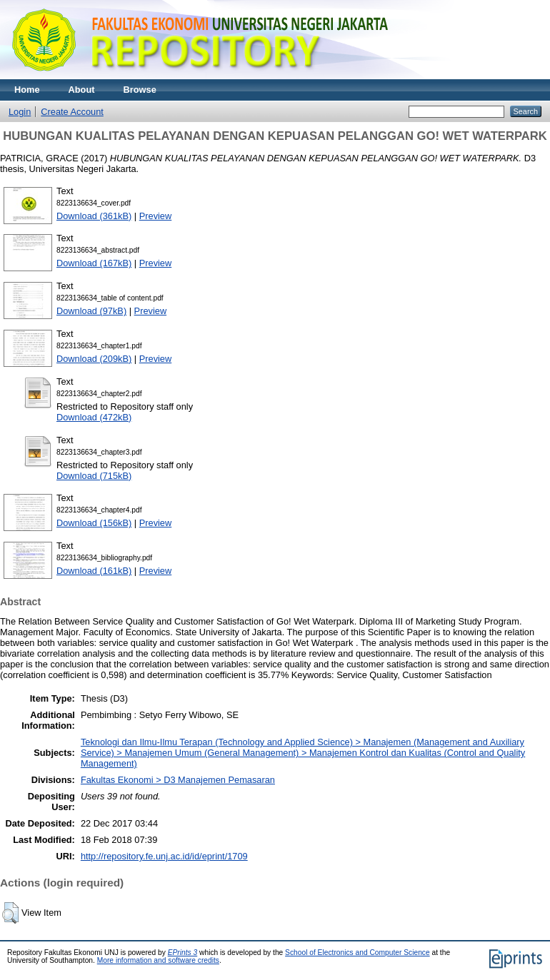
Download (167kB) (94, 263)
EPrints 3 (183, 953)
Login (20, 112)
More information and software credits (158, 960)
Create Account (72, 112)
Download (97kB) (91, 311)
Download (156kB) (94, 523)
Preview (156, 216)
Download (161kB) (94, 571)
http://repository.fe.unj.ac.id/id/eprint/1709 (164, 856)
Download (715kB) (94, 476)
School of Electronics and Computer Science (357, 953)
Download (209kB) (94, 359)
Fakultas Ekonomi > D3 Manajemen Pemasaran (178, 780)
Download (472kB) (94, 417)
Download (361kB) (94, 216)
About (82, 90)
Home (27, 90)
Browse (140, 90)
